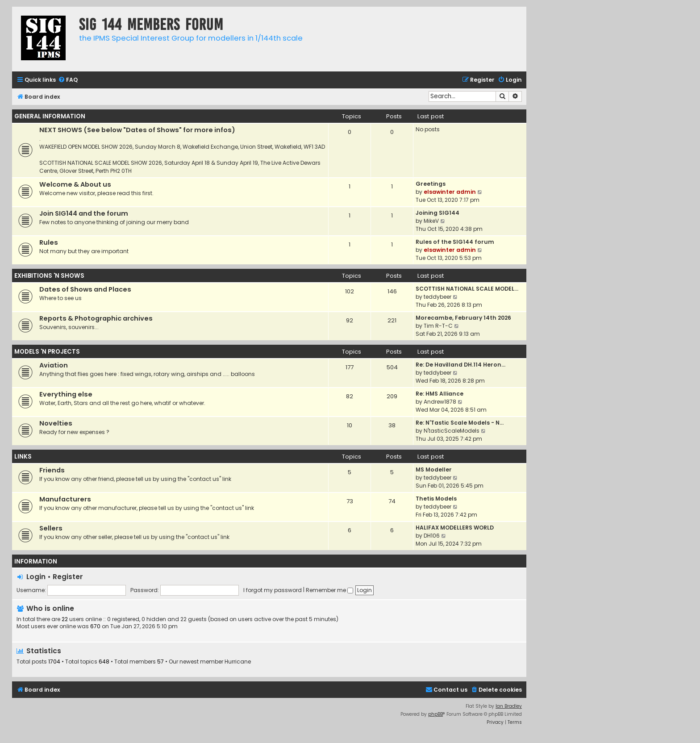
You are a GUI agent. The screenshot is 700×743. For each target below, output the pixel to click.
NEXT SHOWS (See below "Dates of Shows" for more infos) (137, 130)
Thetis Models (436, 499)
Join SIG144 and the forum (84, 213)
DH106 (432, 536)
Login (36, 577)
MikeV (431, 221)
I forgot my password (273, 590)
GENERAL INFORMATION (50, 116)
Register (68, 577)
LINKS (23, 457)
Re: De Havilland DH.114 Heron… (460, 365)
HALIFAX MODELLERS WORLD (455, 528)
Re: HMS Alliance (440, 394)
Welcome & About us (75, 184)
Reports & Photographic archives (96, 318)
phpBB (435, 714)
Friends (52, 470)
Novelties (56, 423)
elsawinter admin (450, 192)
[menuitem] (68, 80)
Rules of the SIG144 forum (455, 242)
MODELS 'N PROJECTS (47, 352)
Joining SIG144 (437, 213)
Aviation (54, 365)
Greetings (431, 184)
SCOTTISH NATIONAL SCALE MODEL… (467, 289)
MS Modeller (434, 470)
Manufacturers (65, 499)
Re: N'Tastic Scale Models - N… (460, 423)
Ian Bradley (509, 706)
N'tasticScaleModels (452, 431)
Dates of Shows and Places (85, 289)
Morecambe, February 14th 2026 (463, 318)
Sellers (51, 528)
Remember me (329, 590)
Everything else (66, 394)
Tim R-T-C (438, 326)
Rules (49, 242)
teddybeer (437, 297)
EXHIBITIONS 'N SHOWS (49, 276)
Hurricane (238, 662)
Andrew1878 (440, 402)
